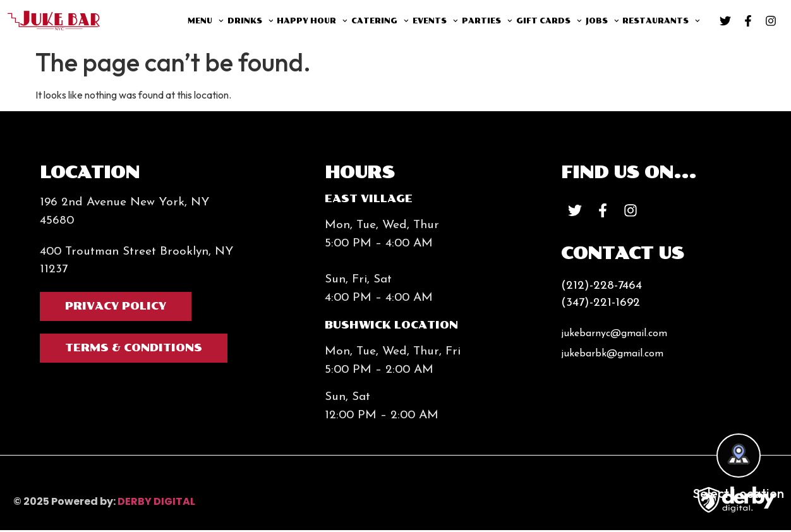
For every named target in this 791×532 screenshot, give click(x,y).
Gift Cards (549, 21)
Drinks (251, 21)
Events (435, 21)
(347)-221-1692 (601, 305)
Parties (487, 21)
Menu (206, 21)
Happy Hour (312, 21)
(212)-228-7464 (601, 288)
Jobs (602, 21)
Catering (380, 21)
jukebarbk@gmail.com (612, 356)
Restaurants (661, 21)
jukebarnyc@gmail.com (614, 336)
